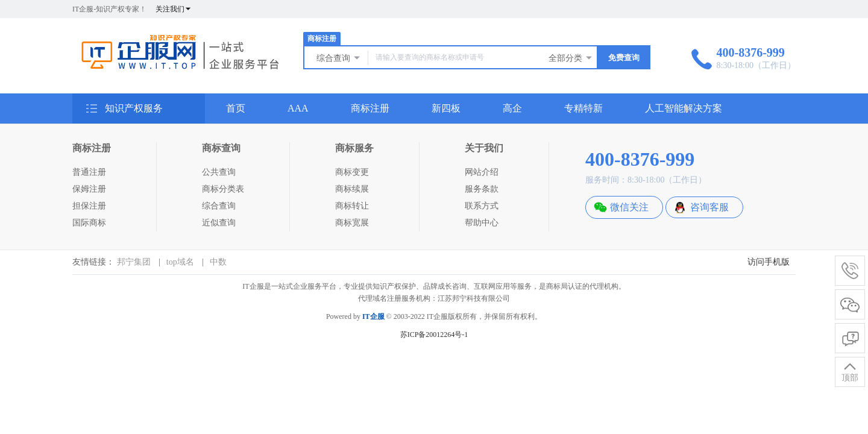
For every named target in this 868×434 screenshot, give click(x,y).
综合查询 (339, 58)
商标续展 (352, 189)
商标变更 (352, 172)
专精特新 (583, 108)
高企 (512, 108)
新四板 (446, 108)
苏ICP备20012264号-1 (434, 335)
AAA (298, 108)
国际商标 (89, 223)
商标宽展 (352, 223)
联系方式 (482, 206)
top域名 (180, 262)
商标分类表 (223, 189)
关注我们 (174, 9)
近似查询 (219, 223)
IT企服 (373, 316)
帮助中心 (482, 223)
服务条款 (482, 189)
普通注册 (89, 172)
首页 (236, 108)
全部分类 (571, 58)
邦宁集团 (134, 262)
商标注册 (322, 39)
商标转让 (352, 206)
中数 (218, 262)
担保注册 (89, 206)
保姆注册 (89, 189)
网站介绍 (482, 172)
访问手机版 (769, 262)
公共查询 (219, 172)
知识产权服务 (124, 111)
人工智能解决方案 (684, 108)
